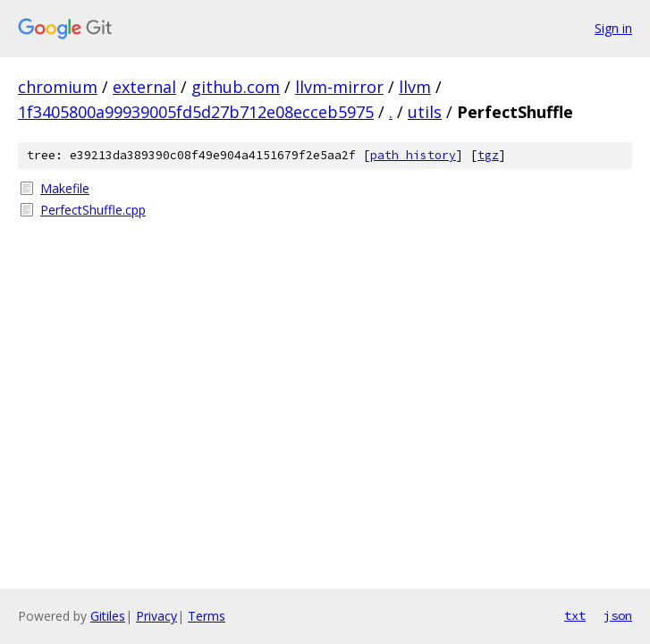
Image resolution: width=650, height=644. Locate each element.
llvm (415, 87)
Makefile (65, 188)
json (618, 615)
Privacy (156, 616)
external (144, 87)
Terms (207, 616)
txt (575, 615)
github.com (236, 87)
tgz (488, 155)
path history (413, 155)
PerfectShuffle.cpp (93, 210)
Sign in (613, 28)
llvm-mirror (339, 87)
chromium (58, 87)
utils (425, 112)
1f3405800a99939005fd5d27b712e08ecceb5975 (196, 112)
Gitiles (108, 616)
